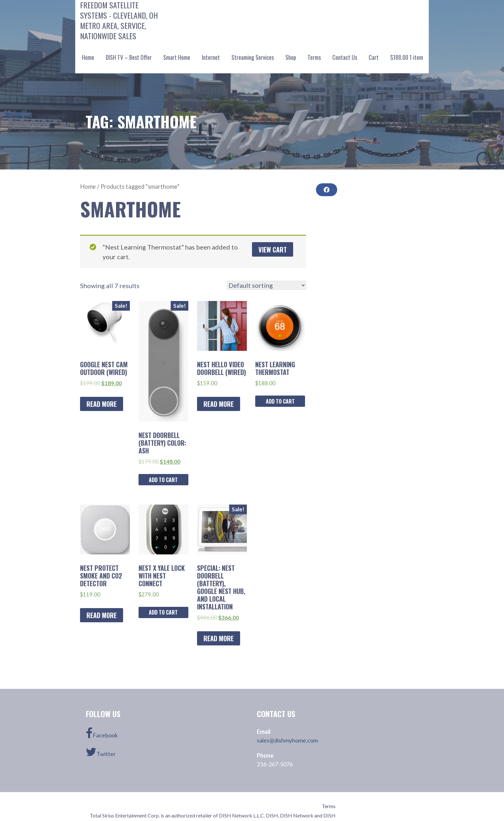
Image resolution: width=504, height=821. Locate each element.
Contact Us (345, 57)
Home (88, 57)
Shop (291, 57)
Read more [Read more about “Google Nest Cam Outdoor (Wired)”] (102, 404)
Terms (314, 57)
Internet (211, 57)
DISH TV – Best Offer (129, 57)
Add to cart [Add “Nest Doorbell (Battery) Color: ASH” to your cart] (163, 480)
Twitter (101, 752)
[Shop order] (266, 285)
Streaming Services (253, 57)
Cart (374, 57)
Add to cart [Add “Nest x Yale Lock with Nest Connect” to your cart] (163, 612)
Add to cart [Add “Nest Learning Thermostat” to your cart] (280, 401)
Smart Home (177, 57)
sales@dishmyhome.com (287, 740)
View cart (273, 250)
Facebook (102, 733)
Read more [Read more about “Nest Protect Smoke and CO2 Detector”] (102, 615)
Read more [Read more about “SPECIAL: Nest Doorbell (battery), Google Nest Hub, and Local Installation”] (219, 638)
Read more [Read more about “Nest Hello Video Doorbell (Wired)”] (219, 404)
